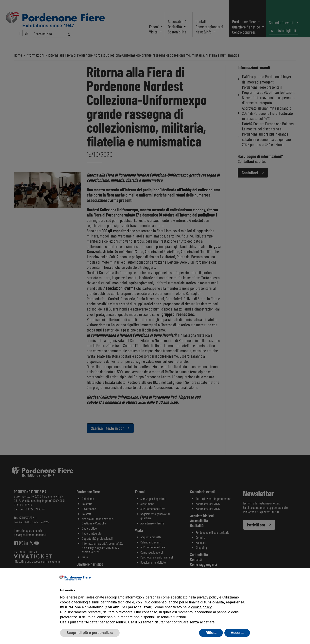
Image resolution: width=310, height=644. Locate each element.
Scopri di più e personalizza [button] (90, 633)
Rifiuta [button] (211, 633)
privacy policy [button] (208, 597)
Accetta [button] (237, 633)
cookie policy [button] (201, 607)
